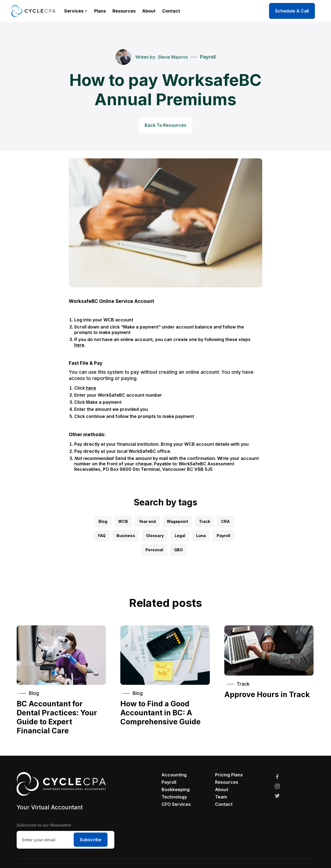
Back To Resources (165, 125)
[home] (33, 11)
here (79, 345)
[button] (76, 11)
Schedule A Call (292, 11)
